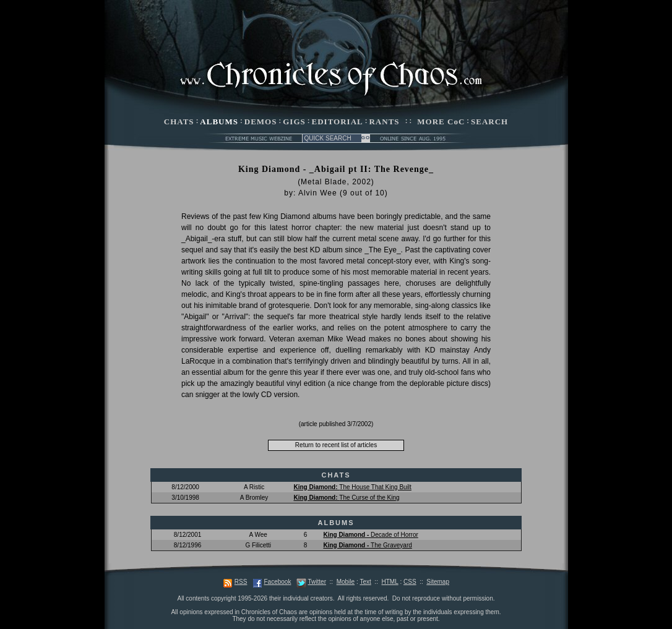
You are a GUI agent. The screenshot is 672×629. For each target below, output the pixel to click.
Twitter (317, 582)
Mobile (346, 582)
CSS (410, 582)
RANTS (384, 122)
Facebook (277, 582)
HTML (390, 582)
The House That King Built (352, 487)
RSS (241, 582)
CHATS (179, 122)
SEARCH (489, 122)
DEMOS (261, 122)
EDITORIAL (338, 122)
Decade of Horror (370, 535)
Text (365, 582)
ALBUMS (219, 122)
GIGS (294, 122)
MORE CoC (441, 122)
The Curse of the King (346, 498)
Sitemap (438, 582)
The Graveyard (367, 545)
